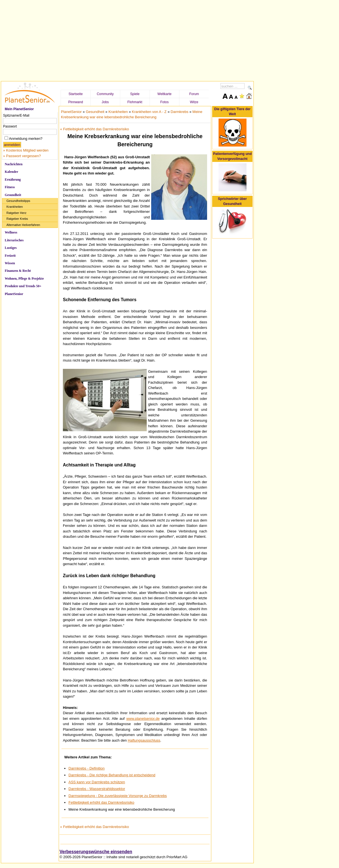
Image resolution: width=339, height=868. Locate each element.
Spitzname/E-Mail (16, 115)
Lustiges (11, 248)
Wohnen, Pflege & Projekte (24, 279)
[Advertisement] (127, 40)
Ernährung (13, 180)
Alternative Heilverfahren (23, 225)
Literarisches (14, 240)
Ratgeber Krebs (17, 219)
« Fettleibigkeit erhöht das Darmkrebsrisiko (94, 129)
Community (105, 94)
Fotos (164, 102)
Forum (194, 94)
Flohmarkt (135, 102)
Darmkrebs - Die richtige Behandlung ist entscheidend (112, 775)
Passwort (10, 126)
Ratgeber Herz (16, 213)
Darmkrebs (180, 112)
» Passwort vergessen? (22, 156)
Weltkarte (164, 94)
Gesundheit (13, 195)
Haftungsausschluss (144, 740)
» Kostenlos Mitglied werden (26, 150)
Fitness (10, 187)
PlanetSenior (14, 294)
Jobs (105, 102)
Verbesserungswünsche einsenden (96, 852)
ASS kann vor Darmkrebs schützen (97, 782)
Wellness (11, 232)
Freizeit (10, 256)
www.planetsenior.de (143, 719)
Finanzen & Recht (18, 271)
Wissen (10, 263)
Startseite (76, 94)
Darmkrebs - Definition (86, 768)
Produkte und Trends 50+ (23, 286)
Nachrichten (14, 164)
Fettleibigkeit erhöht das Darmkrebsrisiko (101, 802)
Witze (194, 102)
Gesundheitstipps (18, 201)
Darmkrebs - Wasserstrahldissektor (97, 789)
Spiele (135, 94)
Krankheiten (15, 207)
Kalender (11, 172)
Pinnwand (76, 102)
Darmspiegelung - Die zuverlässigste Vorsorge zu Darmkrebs (118, 796)
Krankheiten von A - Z (149, 112)
